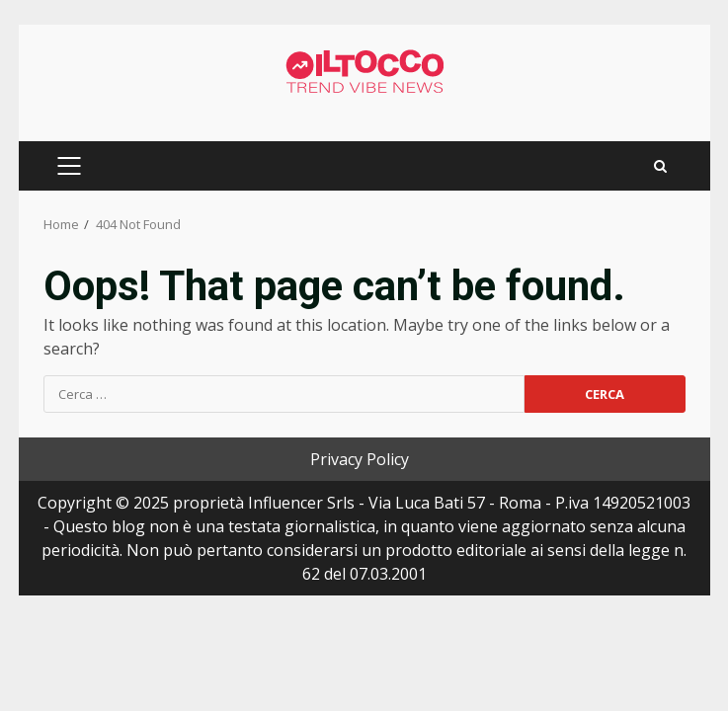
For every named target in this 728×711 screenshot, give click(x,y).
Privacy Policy (360, 459)
